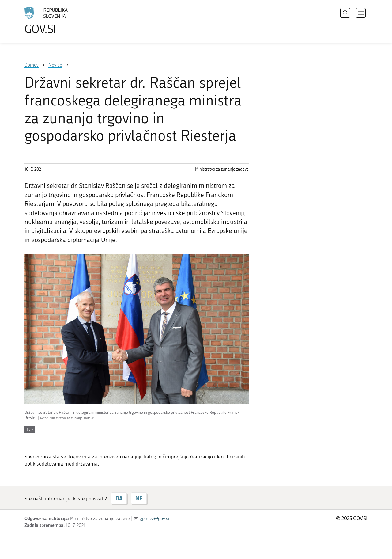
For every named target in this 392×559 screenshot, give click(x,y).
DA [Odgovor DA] (119, 498)
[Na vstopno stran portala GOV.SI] (63, 21)
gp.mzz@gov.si (155, 519)
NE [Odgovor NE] (139, 498)
